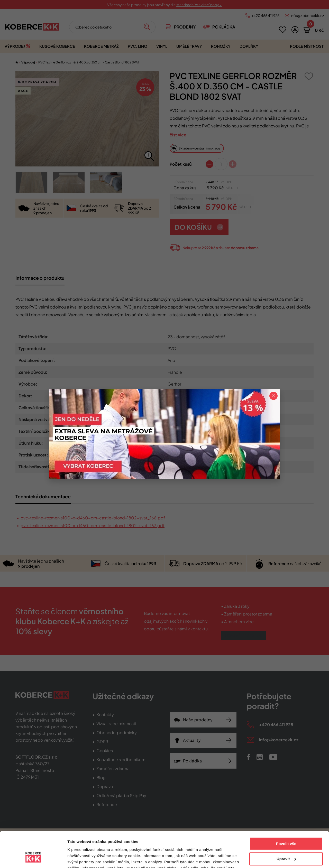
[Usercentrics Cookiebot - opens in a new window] (33, 858)
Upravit (286, 828)
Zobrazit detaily (82, 858)
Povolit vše (286, 813)
